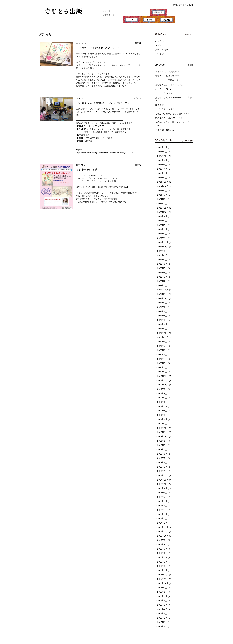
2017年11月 (162, 454)
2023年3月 (162, 219)
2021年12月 (162, 276)
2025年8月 (162, 154)
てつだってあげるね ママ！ (167, 75)
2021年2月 (162, 308)
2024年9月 (162, 183)
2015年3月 (162, 580)
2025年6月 (162, 158)
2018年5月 (162, 434)
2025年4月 (162, 162)
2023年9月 (162, 207)
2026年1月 (162, 146)
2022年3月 (162, 264)
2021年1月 (162, 312)
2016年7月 (162, 519)
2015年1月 (162, 588)
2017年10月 (162, 458)
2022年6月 (162, 252)
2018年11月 (162, 410)
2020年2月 (162, 349)
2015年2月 (162, 584)
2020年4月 (162, 341)
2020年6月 (162, 333)
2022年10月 (162, 235)
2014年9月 (162, 592)
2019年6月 (162, 381)
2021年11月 (162, 280)
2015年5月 (162, 572)
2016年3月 (162, 531)
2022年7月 (162, 248)
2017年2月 (162, 491)
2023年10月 (162, 203)
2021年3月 (162, 304)
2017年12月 (162, 450)
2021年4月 (162, 300)
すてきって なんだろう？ (166, 70)
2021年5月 (162, 296)
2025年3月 (162, 167)
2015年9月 (162, 555)
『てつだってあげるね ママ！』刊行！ (98, 48)
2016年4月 (162, 527)
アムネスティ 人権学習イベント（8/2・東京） (103, 103)
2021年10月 (162, 284)
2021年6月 (162, 292)
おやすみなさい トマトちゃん (168, 83)
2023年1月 (162, 227)
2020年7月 (162, 329)
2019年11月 (162, 361)
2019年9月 (162, 369)
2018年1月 (162, 446)
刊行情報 (159, 53)
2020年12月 (162, 316)
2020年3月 (162, 345)
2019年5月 (162, 385)
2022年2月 (162, 268)
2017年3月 (162, 487)
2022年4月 (162, 260)
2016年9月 (162, 511)
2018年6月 (162, 430)
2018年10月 (162, 414)
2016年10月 (162, 507)
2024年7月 (162, 187)
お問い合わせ (179, 5)
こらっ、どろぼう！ (164, 91)
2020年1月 (162, 353)
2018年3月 (162, 442)
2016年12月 (162, 499)
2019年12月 (162, 357)
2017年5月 (162, 478)
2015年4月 (162, 576)
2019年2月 (162, 397)
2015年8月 (162, 559)
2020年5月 (162, 337)
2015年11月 (162, 547)
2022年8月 (162, 244)
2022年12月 (162, 231)
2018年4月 (162, 438)
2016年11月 (162, 503)
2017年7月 (162, 470)
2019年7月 (162, 377)
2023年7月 (162, 211)
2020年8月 (162, 325)
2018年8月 (162, 422)
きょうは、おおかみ (164, 125)
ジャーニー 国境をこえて (167, 79)
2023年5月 (162, 215)
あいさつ (159, 41)
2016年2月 (162, 535)
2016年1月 (162, 539)
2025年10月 (162, 150)
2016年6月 (162, 523)
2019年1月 (162, 401)
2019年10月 (162, 365)
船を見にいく (161, 102)
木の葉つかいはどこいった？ (168, 114)
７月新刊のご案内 (86, 169)
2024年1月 (162, 195)
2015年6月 (162, 568)
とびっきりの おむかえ (165, 106)
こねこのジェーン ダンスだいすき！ (171, 110)
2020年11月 (162, 320)
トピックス (160, 45)
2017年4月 (162, 482)
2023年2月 (162, 223)
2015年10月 (162, 551)
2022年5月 (162, 256)
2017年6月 (162, 474)
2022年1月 (162, 272)
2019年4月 (162, 389)
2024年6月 (162, 191)
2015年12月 (162, 543)
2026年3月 (162, 142)
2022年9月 (162, 239)
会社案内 (190, 5)
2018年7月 (162, 426)
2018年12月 (162, 406)
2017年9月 (162, 462)
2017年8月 (162, 466)
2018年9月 (162, 418)
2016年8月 (162, 515)
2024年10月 (162, 179)
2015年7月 (162, 563)
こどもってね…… (163, 87)
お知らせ (45, 34)
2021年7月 (162, 288)
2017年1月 (162, 495)
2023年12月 (162, 199)
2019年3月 (162, 393)
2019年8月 (162, 373)
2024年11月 (162, 175)
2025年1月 (162, 171)
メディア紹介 (161, 49)
